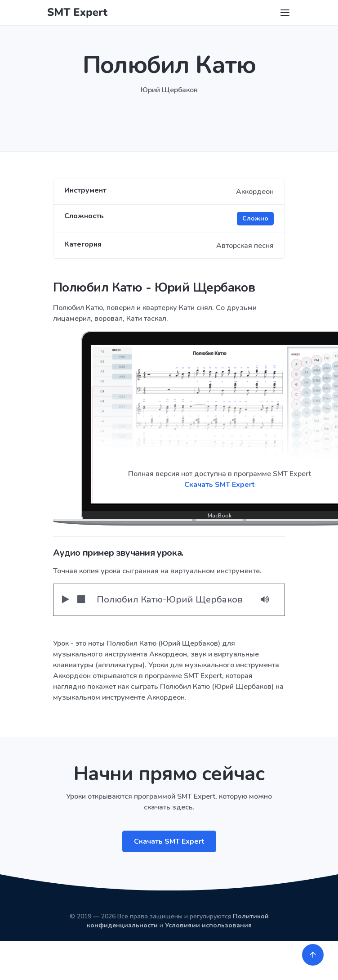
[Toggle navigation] (285, 13)
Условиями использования (208, 925)
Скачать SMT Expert (169, 841)
